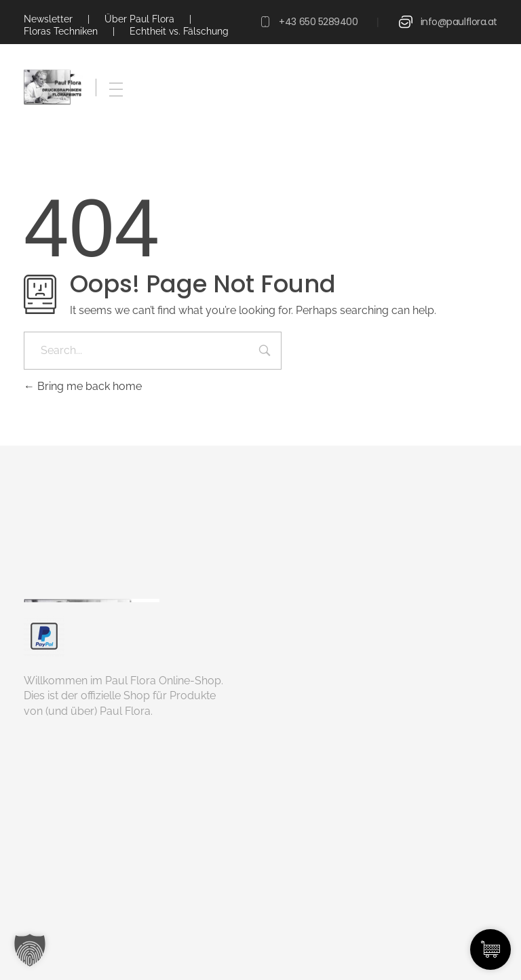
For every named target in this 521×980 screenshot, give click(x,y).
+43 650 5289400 (318, 22)
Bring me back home (83, 386)
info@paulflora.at (459, 22)
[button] (30, 950)
